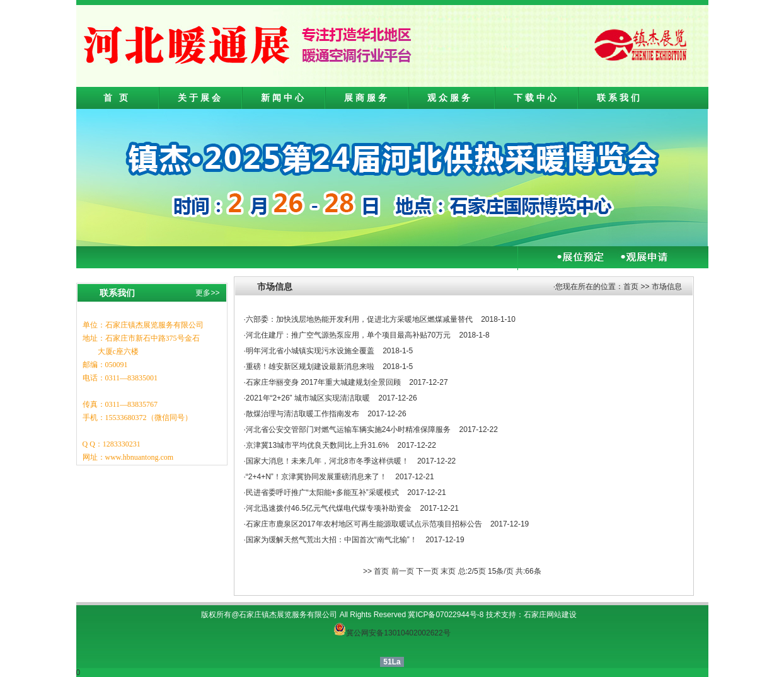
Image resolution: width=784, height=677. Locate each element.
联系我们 (620, 98)
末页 (448, 571)
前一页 (403, 571)
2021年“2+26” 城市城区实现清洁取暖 (308, 398)
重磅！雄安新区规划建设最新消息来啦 (310, 367)
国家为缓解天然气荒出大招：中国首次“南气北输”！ (331, 540)
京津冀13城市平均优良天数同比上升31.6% (317, 445)
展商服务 (367, 98)
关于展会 (200, 98)
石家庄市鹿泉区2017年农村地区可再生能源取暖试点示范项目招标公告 (364, 524)
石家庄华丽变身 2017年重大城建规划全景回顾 (323, 382)
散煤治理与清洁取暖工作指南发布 (303, 414)
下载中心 (536, 98)
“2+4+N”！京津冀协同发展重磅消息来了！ (316, 477)
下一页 (427, 571)
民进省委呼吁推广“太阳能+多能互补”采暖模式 (322, 492)
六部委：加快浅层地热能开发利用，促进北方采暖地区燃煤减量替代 (359, 319)
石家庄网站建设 (550, 615)
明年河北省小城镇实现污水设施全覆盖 (310, 351)
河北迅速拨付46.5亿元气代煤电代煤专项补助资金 (329, 508)
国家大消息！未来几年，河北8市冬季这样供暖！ (327, 461)
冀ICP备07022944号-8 (446, 615)
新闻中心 (284, 98)
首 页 (117, 98)
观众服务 (450, 98)
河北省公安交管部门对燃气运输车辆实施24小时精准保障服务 (348, 430)
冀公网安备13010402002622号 (398, 633)
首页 (631, 287)
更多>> (207, 293)
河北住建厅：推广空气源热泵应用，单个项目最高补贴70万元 (348, 335)
